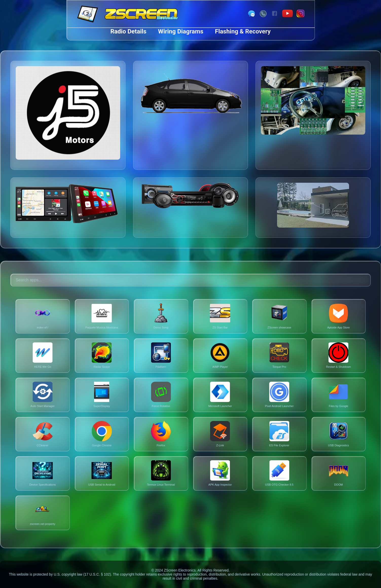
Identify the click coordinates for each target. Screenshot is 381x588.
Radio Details (128, 31)
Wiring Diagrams (181, 31)
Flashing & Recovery (243, 31)
